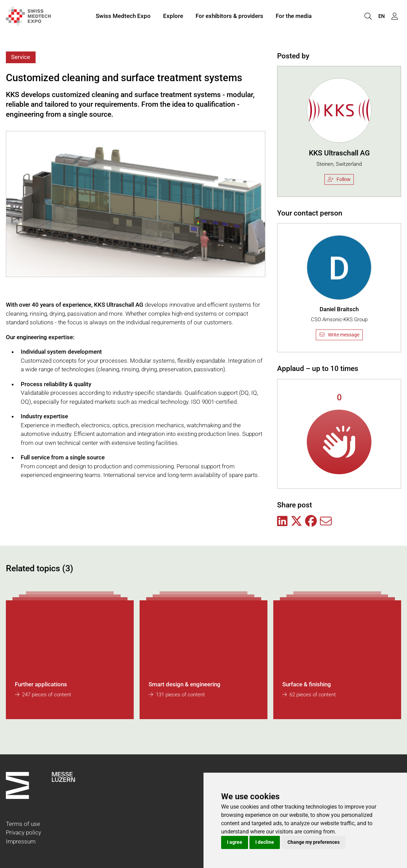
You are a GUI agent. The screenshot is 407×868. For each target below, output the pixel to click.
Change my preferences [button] (314, 842)
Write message (339, 335)
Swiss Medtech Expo (123, 17)
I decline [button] (265, 842)
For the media (294, 17)
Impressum (21, 841)
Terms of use (23, 824)
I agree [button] (235, 842)
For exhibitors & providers (229, 17)
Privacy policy (23, 832)
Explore (173, 17)
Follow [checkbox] (339, 179)
